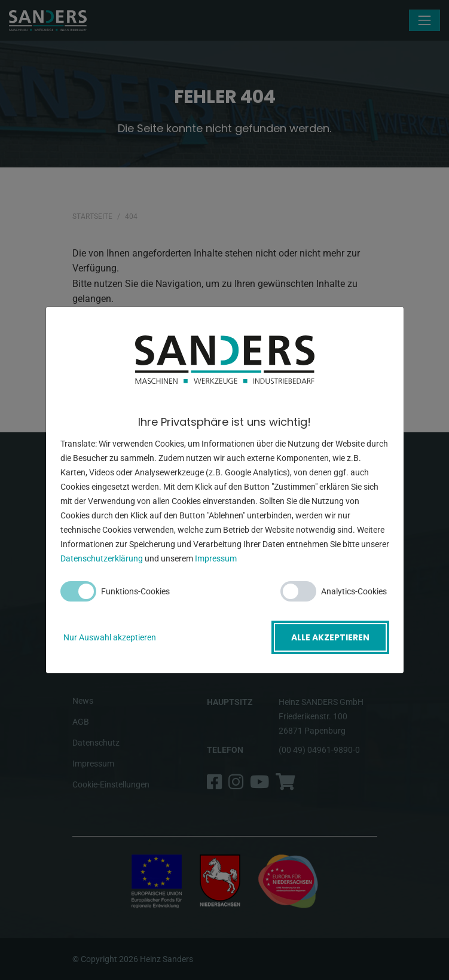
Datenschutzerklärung (102, 558)
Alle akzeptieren (330, 637)
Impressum (216, 558)
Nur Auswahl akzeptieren (110, 637)
